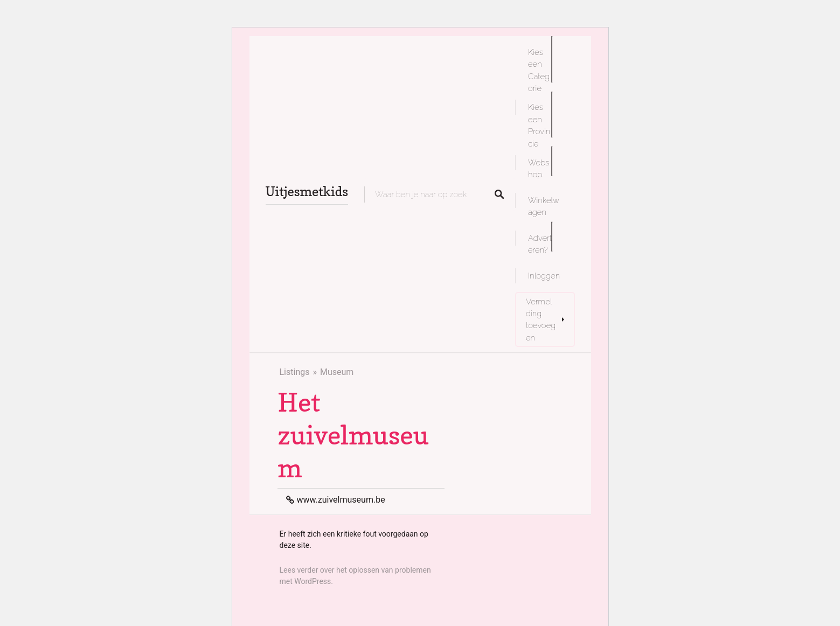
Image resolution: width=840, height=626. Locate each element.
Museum (337, 372)
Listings (295, 372)
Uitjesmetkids (307, 192)
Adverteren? (540, 244)
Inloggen (544, 276)
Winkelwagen (544, 206)
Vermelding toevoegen (541, 319)
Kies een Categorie (539, 70)
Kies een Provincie (539, 125)
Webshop (539, 168)
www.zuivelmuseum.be (341, 500)
